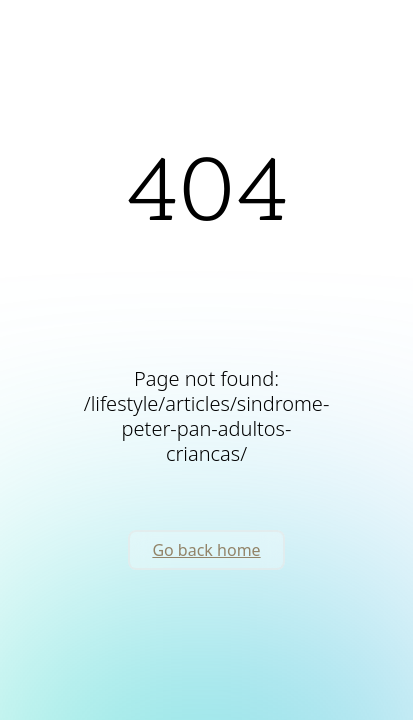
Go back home (206, 550)
